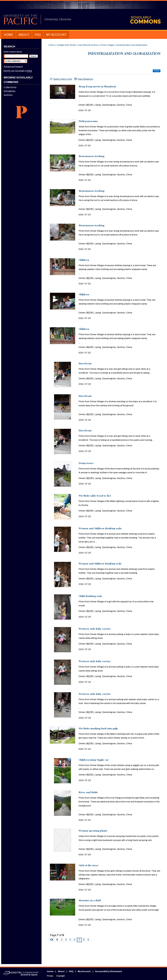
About (61, 971)
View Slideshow (85, 79)
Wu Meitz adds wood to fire (95, 496)
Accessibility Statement (109, 971)
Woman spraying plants (93, 831)
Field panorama (88, 122)
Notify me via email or (18, 71)
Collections (10, 87)
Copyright (61, 976)
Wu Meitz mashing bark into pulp (98, 729)
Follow (157, 71)
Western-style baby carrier (95, 629)
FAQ (71, 971)
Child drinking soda (90, 596)
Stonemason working (91, 157)
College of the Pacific (66, 45)
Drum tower (86, 464)
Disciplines (10, 91)
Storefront (85, 364)
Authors (8, 95)
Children (84, 260)
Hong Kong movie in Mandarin (97, 87)
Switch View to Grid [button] (63, 79)
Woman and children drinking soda (100, 529)
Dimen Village (107, 45)
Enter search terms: (13, 52)
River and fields (88, 793)
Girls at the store (89, 866)
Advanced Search (13, 67)
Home (51, 45)
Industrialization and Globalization (132, 45)
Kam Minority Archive (88, 45)
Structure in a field (90, 901)
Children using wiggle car (94, 760)
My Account (84, 971)
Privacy (50, 976)
